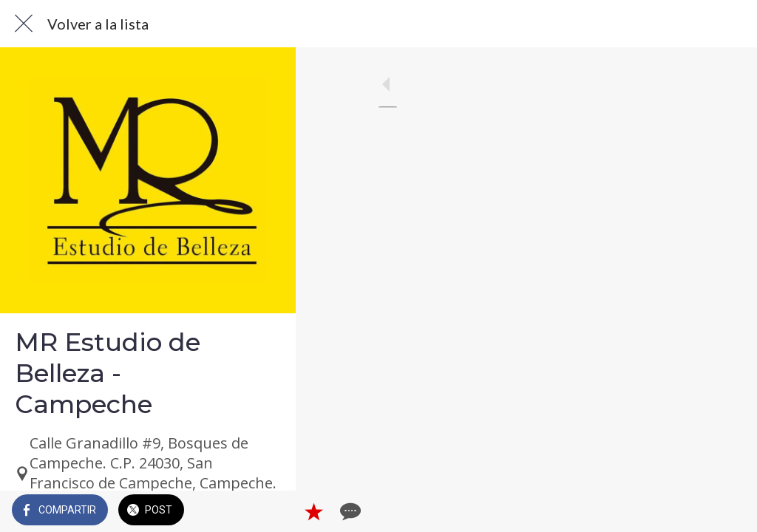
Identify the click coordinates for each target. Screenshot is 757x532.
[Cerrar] (24, 24)
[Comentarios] (727, 511)
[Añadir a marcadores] (692, 511)
